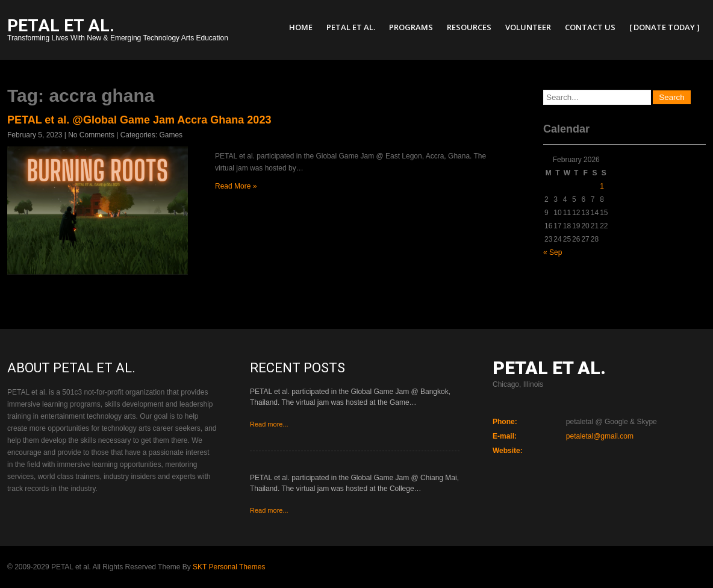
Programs (411, 27)
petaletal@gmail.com (600, 436)
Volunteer (528, 27)
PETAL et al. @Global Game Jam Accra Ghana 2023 (139, 120)
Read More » (236, 186)
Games (171, 135)
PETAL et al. (351, 27)
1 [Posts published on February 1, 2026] (602, 186)
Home (301, 27)
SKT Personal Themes (229, 567)
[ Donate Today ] (665, 27)
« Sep (553, 252)
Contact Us (590, 27)
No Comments (91, 135)
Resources (469, 27)
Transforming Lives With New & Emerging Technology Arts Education (118, 31)
